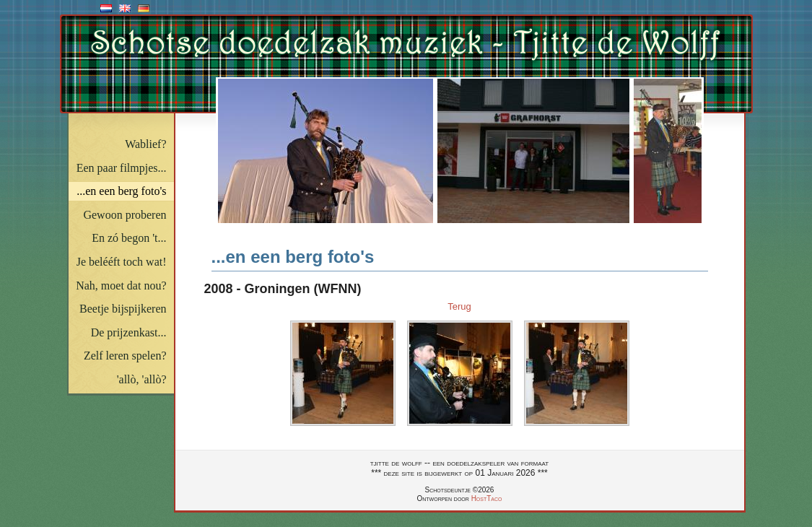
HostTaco (487, 498)
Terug (459, 306)
